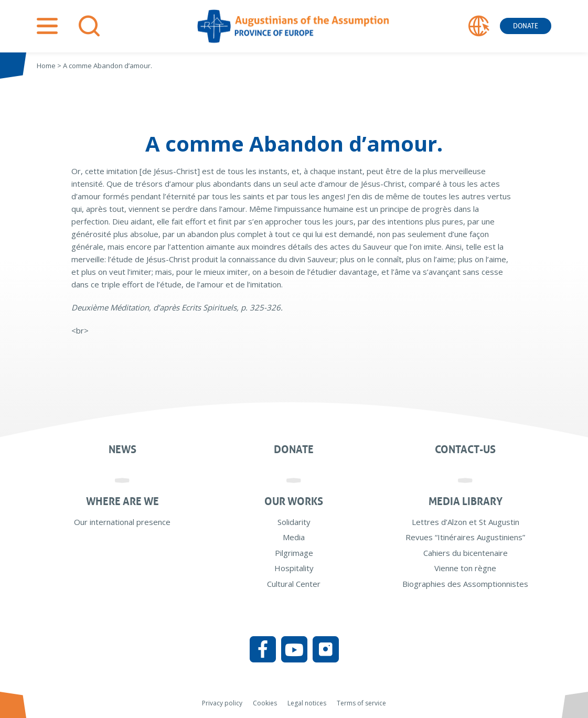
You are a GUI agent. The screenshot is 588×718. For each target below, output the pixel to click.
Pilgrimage (294, 553)
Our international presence (122, 522)
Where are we (122, 501)
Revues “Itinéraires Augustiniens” (465, 537)
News (122, 449)
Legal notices (307, 703)
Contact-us (465, 449)
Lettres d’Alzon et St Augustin (466, 522)
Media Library (466, 501)
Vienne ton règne (465, 568)
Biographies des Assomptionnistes (465, 584)
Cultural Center (294, 584)
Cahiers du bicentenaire (466, 553)
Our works (294, 501)
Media (294, 537)
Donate (526, 26)
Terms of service (361, 703)
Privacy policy (222, 703)
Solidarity (294, 522)
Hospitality (294, 568)
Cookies (265, 703)
